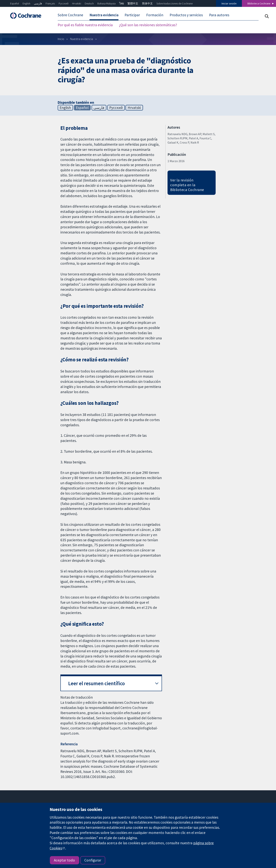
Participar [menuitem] (132, 15)
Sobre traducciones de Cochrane (175, 3)
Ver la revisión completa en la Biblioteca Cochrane (187, 185)
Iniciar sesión (229, 3)
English (26, 3)
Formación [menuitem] (155, 15)
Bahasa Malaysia (106, 3)
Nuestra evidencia (82, 39)
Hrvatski (77, 3)
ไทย (122, 3)
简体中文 (147, 3)
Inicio (61, 39)
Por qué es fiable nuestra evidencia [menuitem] (85, 25)
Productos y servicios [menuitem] (186, 15)
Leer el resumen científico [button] (97, 683)
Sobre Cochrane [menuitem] (70, 15)
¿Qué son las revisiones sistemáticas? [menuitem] (148, 25)
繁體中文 (133, 3)
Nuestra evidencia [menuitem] (104, 15)
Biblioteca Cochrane (259, 3)
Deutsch (89, 3)
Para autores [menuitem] (219, 15)
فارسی (38, 3)
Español (15, 3)
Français (50, 3)
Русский (64, 3)
